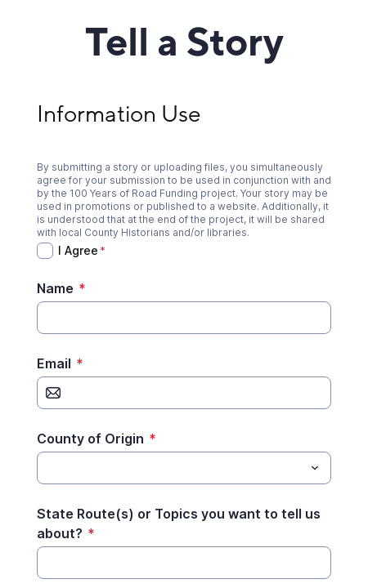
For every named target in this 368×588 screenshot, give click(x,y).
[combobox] (184, 468)
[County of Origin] (171, 468)
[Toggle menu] (315, 468)
